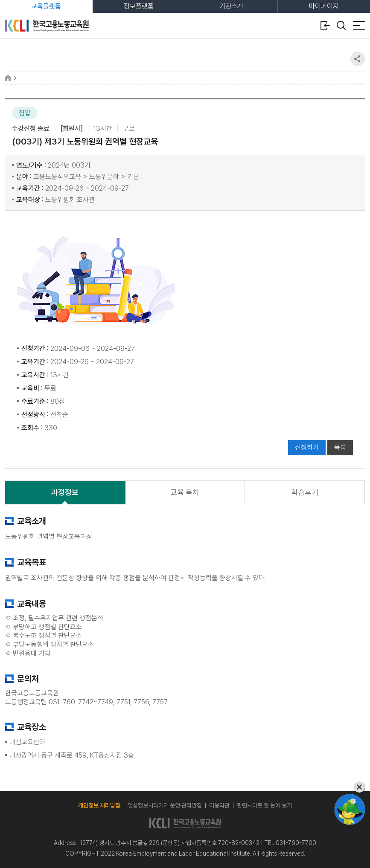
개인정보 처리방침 (99, 805)
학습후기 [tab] (305, 492)
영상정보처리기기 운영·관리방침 (165, 805)
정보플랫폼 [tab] (139, 6)
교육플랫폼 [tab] (46, 6)
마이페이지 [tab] (324, 6)
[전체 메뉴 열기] (359, 26)
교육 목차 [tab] (185, 492)
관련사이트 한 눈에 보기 (264, 805)
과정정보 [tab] (65, 492)
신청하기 (307, 447)
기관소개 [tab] (231, 6)
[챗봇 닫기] (350, 787)
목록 (340, 447)
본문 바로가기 (0, 0)
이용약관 (219, 805)
